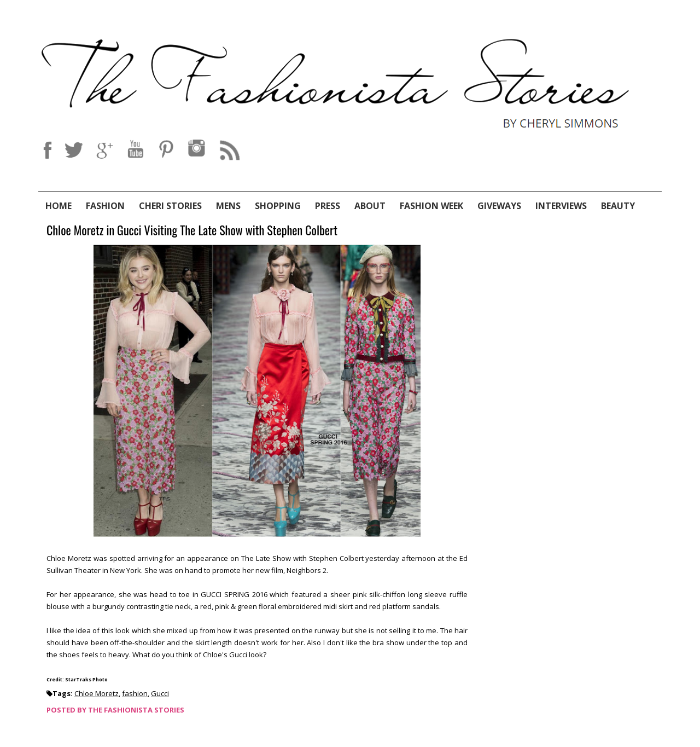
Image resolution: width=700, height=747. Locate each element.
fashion (135, 693)
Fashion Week (431, 206)
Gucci (160, 693)
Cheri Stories (170, 206)
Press (328, 206)
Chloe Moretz (97, 693)
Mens (228, 206)
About (370, 206)
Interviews (561, 206)
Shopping (278, 206)
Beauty (618, 206)
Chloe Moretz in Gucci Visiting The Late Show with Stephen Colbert (192, 231)
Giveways (499, 206)
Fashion (105, 206)
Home (59, 206)
